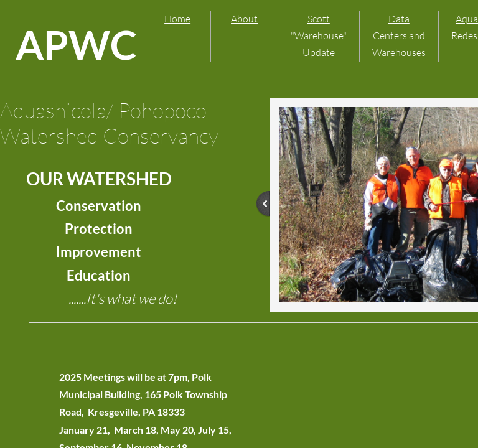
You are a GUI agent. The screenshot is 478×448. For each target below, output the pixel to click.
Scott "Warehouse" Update (319, 35)
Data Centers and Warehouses (399, 35)
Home (177, 19)
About (244, 19)
